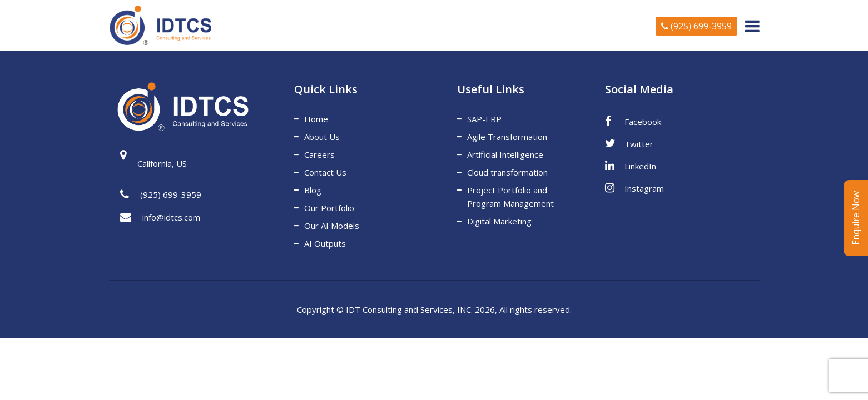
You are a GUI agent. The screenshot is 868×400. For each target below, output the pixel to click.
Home (316, 119)
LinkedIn (631, 166)
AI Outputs (325, 243)
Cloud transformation (507, 172)
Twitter (629, 143)
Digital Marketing (499, 221)
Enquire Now (856, 218)
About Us (322, 137)
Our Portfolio (329, 208)
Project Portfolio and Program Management (510, 197)
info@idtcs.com (160, 218)
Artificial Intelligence (505, 154)
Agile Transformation (507, 137)
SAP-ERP (484, 119)
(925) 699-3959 (696, 26)
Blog (313, 190)
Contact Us (325, 172)
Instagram (634, 188)
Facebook (633, 121)
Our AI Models (332, 226)
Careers (319, 154)
